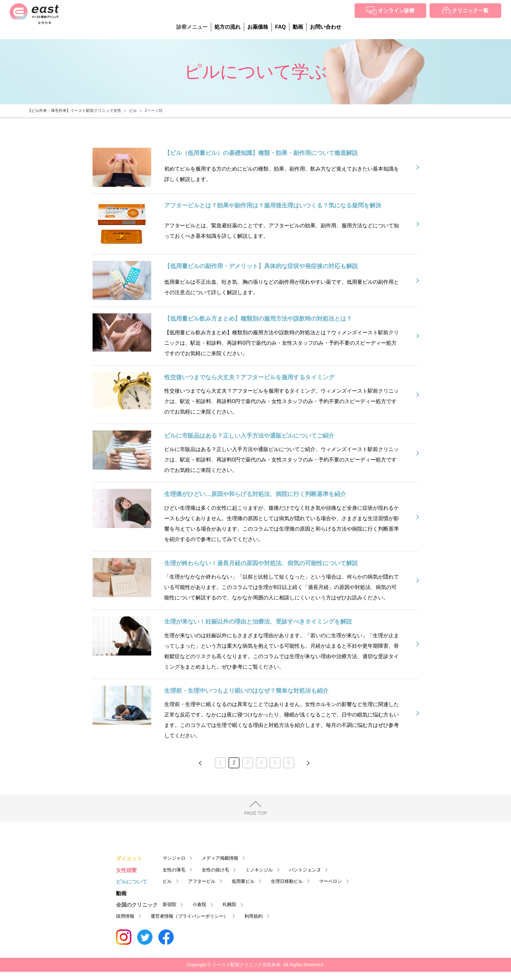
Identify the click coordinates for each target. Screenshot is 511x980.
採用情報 (125, 916)
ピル (133, 111)
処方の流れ (227, 27)
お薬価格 (258, 27)
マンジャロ (174, 858)
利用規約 (254, 916)
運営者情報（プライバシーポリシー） (189, 916)
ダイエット (129, 859)
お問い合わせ (326, 27)
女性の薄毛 (174, 870)
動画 (298, 27)
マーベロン (330, 881)
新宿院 (169, 904)
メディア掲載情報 (220, 858)
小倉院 (199, 904)
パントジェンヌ (305, 870)
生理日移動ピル (287, 881)
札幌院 (229, 904)
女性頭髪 (126, 870)
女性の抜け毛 (215, 870)
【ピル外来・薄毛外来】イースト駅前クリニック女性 (74, 111)
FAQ (280, 27)
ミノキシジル (259, 870)
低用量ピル (243, 881)
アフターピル (202, 881)
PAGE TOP (255, 813)
